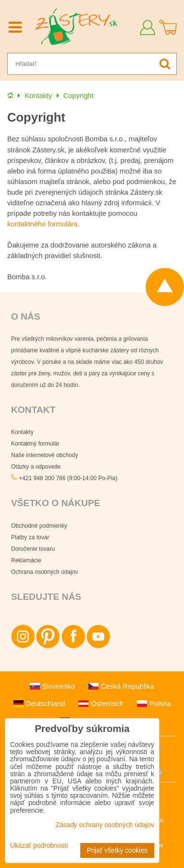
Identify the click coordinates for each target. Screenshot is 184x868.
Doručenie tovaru (33, 549)
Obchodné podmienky (39, 526)
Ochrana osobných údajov (44, 572)
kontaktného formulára (42, 224)
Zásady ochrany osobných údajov (105, 825)
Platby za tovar (30, 537)
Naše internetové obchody (44, 455)
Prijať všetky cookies (117, 850)
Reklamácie (26, 560)
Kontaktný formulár (35, 444)
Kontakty (22, 432)
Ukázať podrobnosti (39, 846)
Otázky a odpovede (36, 467)
